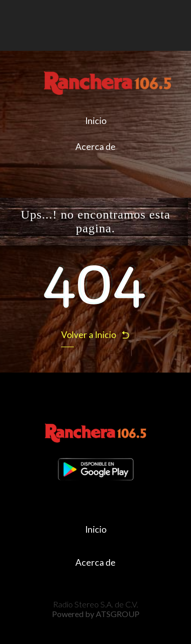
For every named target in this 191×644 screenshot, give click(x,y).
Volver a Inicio (96, 335)
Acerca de (95, 147)
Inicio (96, 121)
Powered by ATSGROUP (96, 614)
